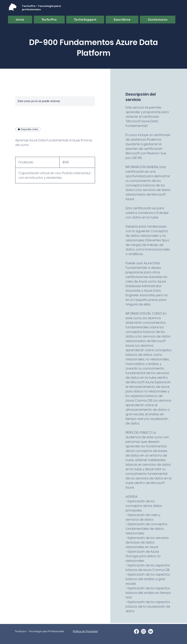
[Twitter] (143, 631)
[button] (181, 8)
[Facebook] (136, 631)
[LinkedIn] (151, 631)
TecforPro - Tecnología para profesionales (41, 8)
